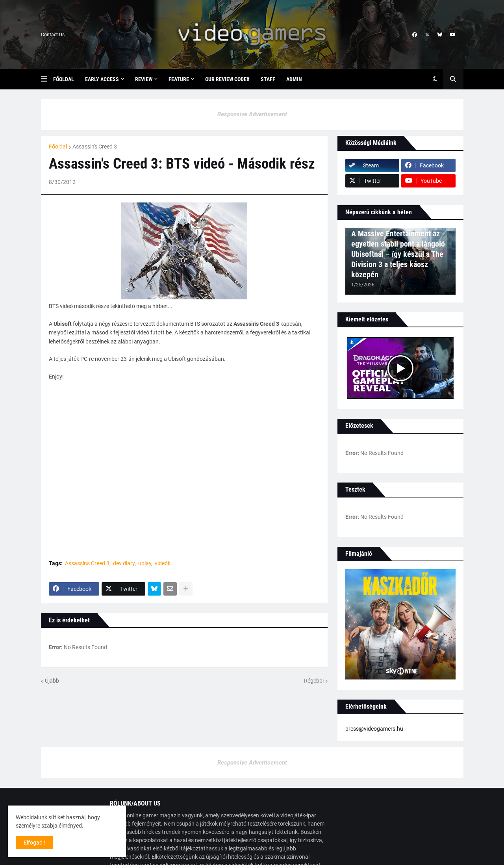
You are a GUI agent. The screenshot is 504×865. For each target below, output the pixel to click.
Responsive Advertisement (252, 114)
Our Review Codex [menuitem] (227, 79)
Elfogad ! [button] (34, 843)
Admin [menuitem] (294, 79)
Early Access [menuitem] (102, 79)
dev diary (124, 563)
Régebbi (314, 681)
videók (163, 563)
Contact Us (53, 35)
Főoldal (58, 147)
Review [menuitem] (144, 79)
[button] (47, 79)
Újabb (52, 681)
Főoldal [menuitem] (64, 79)
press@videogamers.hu (374, 729)
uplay (145, 563)
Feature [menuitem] (179, 79)
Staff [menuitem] (268, 79)
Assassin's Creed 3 (95, 147)
